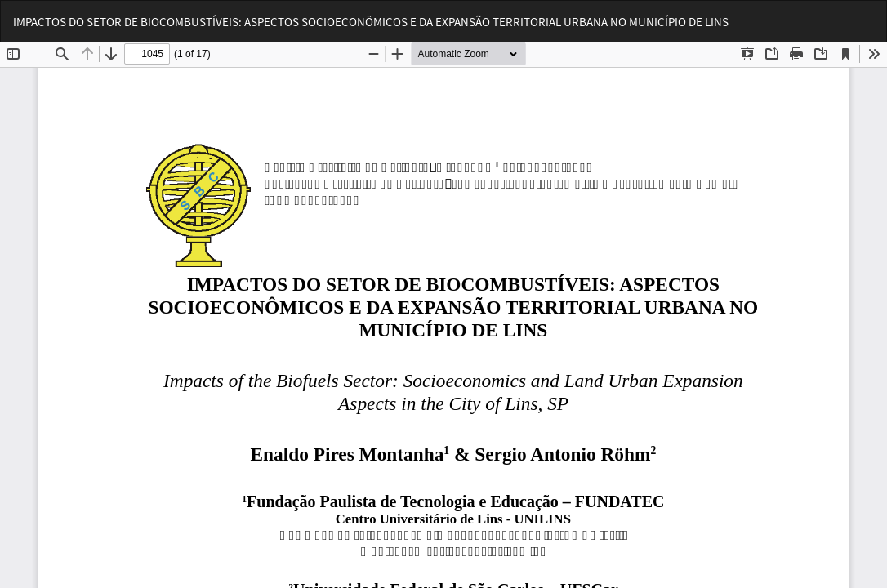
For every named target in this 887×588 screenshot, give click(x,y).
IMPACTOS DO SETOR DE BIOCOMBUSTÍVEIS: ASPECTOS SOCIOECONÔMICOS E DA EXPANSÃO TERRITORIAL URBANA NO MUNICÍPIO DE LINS (371, 22)
